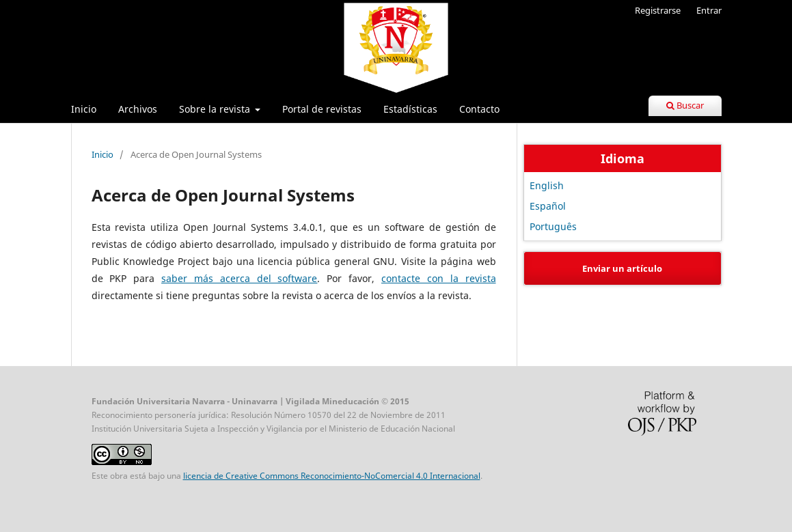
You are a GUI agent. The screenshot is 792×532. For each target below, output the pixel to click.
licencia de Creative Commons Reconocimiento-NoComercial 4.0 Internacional (332, 476)
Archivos (138, 109)
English (547, 185)
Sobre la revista (216, 109)
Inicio (84, 109)
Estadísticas (410, 109)
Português (553, 226)
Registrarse (658, 10)
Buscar (685, 105)
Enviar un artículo (622, 268)
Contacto (479, 109)
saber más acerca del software (239, 278)
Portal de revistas (322, 109)
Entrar (709, 10)
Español (548, 206)
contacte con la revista (439, 278)
